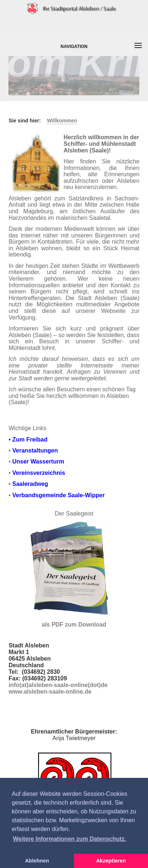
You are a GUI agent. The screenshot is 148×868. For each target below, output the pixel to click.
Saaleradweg (30, 484)
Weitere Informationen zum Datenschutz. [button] (69, 839)
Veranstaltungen (35, 450)
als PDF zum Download (74, 625)
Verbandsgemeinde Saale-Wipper (58, 495)
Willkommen (62, 121)
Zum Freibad (30, 439)
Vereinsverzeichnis (38, 473)
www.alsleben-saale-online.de (50, 692)
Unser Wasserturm (38, 461)
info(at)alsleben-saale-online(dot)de (58, 685)
